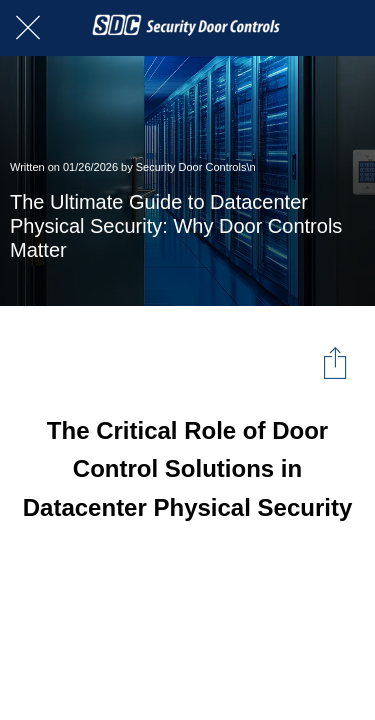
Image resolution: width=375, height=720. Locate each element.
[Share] (335, 362)
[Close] (28, 28)
